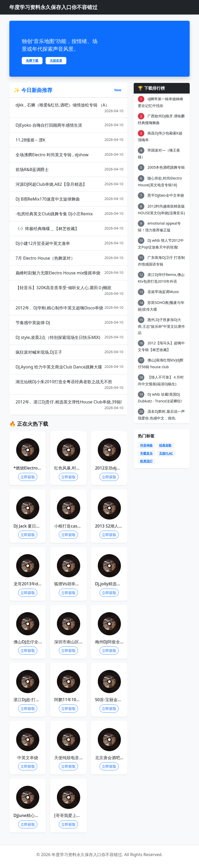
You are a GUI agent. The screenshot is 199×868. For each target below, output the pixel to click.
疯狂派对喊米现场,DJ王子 (69, 352)
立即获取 (28, 477)
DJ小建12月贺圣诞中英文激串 (69, 243)
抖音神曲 (146, 445)
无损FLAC (166, 453)
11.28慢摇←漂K (69, 140)
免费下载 (32, 61)
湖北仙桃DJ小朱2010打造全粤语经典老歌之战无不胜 (69, 385)
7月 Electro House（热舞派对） (69, 258)
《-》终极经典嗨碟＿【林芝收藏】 (69, 228)
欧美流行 (146, 461)
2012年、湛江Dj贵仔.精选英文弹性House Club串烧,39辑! (69, 405)
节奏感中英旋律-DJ (69, 322)
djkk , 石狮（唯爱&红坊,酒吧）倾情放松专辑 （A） (69, 108)
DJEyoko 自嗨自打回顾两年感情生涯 (69, 125)
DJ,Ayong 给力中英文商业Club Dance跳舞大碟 (69, 367)
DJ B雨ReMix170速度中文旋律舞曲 (69, 199)
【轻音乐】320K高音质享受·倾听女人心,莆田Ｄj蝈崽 (69, 290)
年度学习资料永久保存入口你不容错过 (53, 7)
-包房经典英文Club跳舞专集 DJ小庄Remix (69, 214)
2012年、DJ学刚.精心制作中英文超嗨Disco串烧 (69, 308)
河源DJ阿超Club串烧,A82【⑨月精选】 (69, 184)
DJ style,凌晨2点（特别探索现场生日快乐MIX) (69, 337)
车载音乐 (146, 453)
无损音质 (56, 61)
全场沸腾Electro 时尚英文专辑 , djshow (69, 155)
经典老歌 (165, 445)
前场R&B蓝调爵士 (69, 169)
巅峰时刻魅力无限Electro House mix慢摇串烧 (69, 273)
